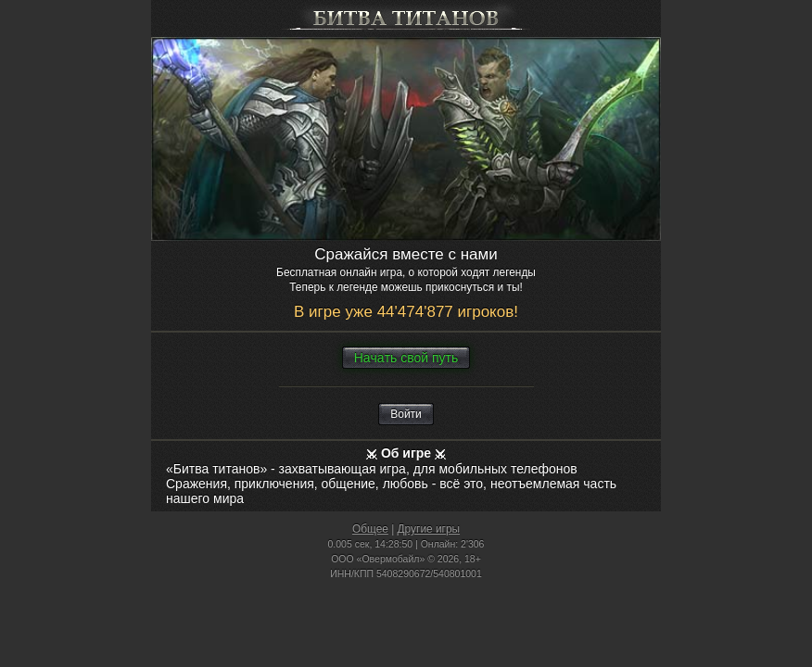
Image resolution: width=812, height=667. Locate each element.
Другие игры (429, 529)
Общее (370, 529)
